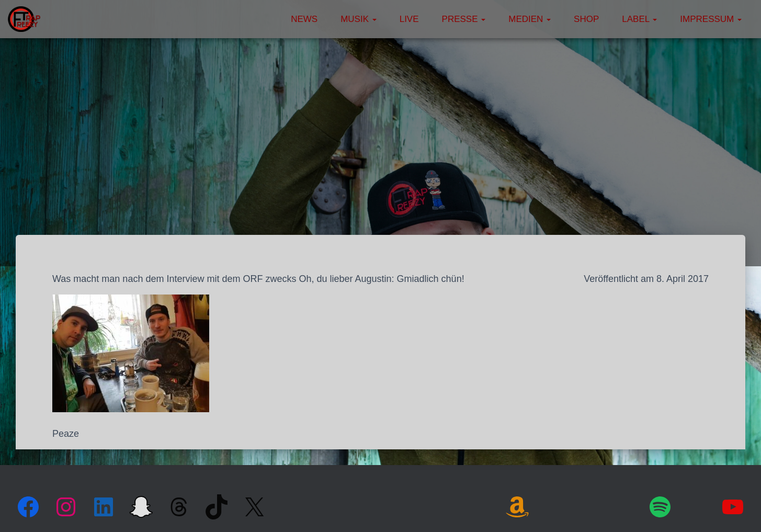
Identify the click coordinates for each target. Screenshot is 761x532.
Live (409, 19)
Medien (530, 19)
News (304, 19)
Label (639, 19)
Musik (359, 19)
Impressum (711, 19)
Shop (586, 19)
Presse (464, 19)
